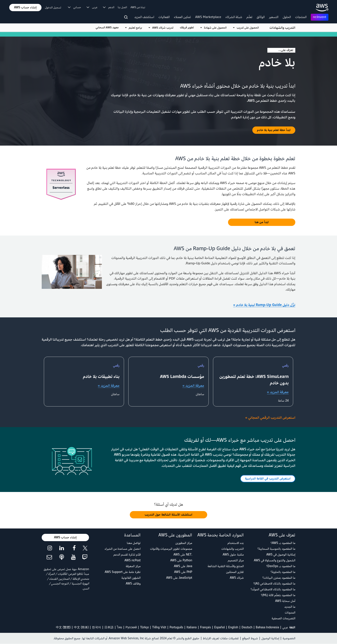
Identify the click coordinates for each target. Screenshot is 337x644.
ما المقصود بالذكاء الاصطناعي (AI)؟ (274, 584)
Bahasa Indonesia (267, 627)
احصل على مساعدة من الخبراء (123, 549)
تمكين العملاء (182, 17)
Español (220, 627)
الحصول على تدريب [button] (246, 28)
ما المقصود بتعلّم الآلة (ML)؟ (278, 595)
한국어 (97, 627)
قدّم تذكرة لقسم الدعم (127, 555)
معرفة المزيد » (278, 392)
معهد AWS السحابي (107, 27)
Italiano (192, 627)
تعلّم (249, 17)
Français (205, 627)
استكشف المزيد (144, 17)
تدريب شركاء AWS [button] (161, 28)
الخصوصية (289, 638)
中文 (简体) (81, 627)
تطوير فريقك (187, 27)
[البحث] (126, 18)
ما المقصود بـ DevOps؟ (281, 566)
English (233, 627)
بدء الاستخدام (236, 543)
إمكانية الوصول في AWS (281, 555)
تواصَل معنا (134, 543)
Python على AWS (181, 560)
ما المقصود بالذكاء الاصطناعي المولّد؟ (273, 589)
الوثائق (261, 17)
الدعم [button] (109, 7)
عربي (285, 627)
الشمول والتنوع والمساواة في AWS (275, 560)
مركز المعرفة (133, 566)
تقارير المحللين (235, 572)
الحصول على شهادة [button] (213, 28)
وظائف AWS (133, 584)
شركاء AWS (237, 578)
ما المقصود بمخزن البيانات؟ (279, 578)
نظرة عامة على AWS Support (123, 572)
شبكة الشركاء (234, 17)
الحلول (287, 17)
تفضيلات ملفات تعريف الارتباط (221, 638)
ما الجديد (290, 607)
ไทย (119, 627)
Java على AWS (183, 566)
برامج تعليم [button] (134, 28)
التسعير (274, 17)
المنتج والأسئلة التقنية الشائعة (226, 566)
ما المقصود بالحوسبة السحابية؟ (276, 549)
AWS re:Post (133, 560)
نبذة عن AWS (138, 7)
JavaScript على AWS (179, 578)
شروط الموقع (250, 638)
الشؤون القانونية (131, 578)
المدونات (290, 613)
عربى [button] (92, 7)
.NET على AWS (183, 555)
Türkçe (144, 627)
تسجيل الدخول (53, 8)
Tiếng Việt (159, 627)
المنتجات (301, 17)
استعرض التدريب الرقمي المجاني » (270, 418)
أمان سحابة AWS (285, 601)
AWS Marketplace (208, 17)
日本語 (109, 627)
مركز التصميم (236, 560)
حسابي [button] (74, 7)
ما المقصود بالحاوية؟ (283, 572)
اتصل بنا (122, 7)
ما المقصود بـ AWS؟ (283, 543)
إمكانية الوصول (270, 638)
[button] (25, 8)
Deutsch (247, 627)
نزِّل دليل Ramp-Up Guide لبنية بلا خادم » (264, 305)
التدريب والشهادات (282, 28)
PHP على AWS (183, 572)
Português (176, 627)
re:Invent (320, 17)
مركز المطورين (184, 543)
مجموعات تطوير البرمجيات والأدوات (171, 549)
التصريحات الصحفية (283, 618)
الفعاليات (164, 17)
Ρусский (131, 627)
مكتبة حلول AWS (233, 555)
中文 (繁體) (63, 627)
